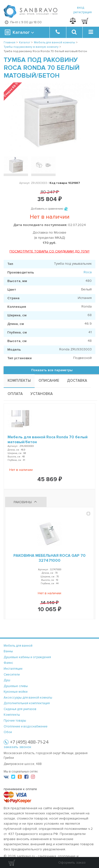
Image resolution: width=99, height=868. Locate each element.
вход (81, 8)
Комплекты (12, 715)
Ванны (8, 651)
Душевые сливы (16, 686)
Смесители (12, 675)
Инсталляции (13, 669)
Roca (88, 272)
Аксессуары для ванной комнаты (28, 698)
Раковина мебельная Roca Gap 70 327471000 (49, 558)
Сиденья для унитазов (20, 709)
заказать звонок (17, 747)
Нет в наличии (21, 470)
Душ (7, 680)
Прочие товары (15, 721)
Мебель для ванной (18, 646)
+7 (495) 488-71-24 (29, 742)
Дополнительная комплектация (27, 703)
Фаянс (8, 663)
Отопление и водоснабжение (26, 726)
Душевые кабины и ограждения (27, 657)
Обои (8, 732)
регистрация (83, 12)
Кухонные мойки (16, 692)
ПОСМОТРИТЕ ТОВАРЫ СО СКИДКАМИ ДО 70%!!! (49, 251)
